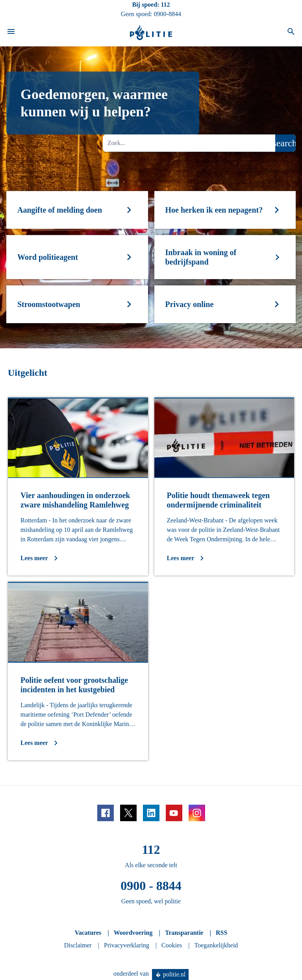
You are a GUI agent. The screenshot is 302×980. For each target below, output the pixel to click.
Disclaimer (78, 945)
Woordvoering (133, 933)
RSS (221, 933)
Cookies (172, 945)
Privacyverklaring (127, 945)
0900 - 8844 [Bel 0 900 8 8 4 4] (151, 886)
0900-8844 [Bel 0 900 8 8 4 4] (168, 14)
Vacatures (88, 933)
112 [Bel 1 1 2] (165, 5)
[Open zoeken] (291, 33)
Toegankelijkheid (216, 945)
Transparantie (184, 933)
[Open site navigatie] (11, 33)
